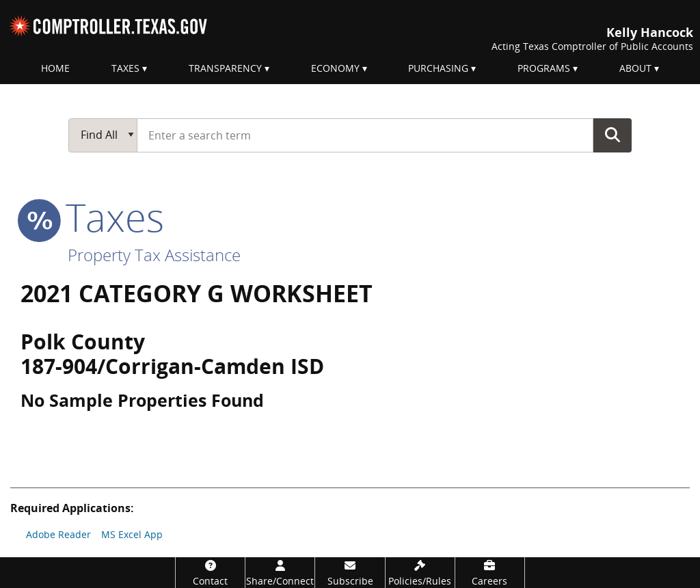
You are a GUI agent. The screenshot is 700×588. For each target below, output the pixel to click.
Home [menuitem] (55, 68)
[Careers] (490, 573)
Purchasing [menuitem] (438, 68)
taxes (92, 217)
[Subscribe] (350, 573)
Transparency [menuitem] (225, 68)
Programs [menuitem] (544, 68)
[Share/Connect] (280, 573)
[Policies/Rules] (420, 573)
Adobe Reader (58, 534)
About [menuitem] (635, 68)
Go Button (612, 135)
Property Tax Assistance (154, 255)
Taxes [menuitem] (125, 68)
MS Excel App (132, 534)
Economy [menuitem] (335, 68)
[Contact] (210, 573)
